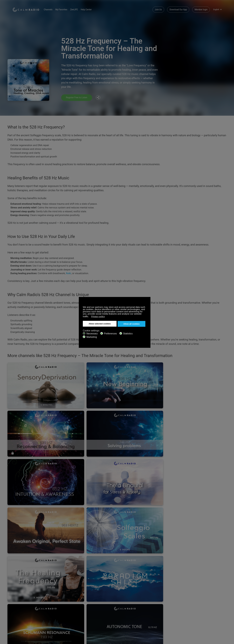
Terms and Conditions (92, 632)
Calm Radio (28, 9)
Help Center (90, 9)
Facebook (200, 621)
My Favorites (65, 9)
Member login (201, 9)
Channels (52, 9)
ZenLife (16, 627)
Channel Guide (54, 632)
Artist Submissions (21, 632)
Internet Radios (89, 627)
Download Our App (178, 9)
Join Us (158, 9)
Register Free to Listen (78, 97)
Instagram (220, 621)
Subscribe (52, 622)
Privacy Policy (19, 636)
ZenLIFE (78, 9)
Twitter (210, 621)
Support (16, 622)
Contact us (87, 622)
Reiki (68, 273)
